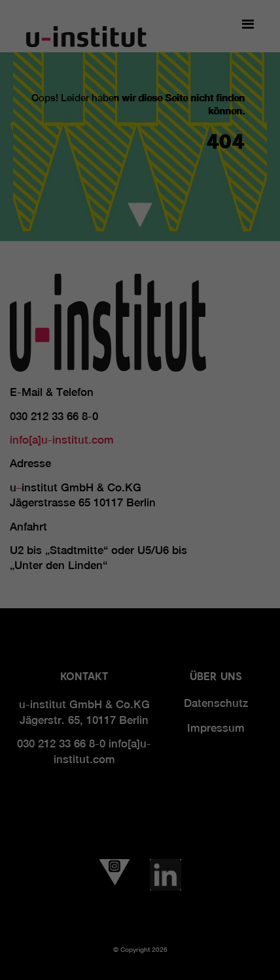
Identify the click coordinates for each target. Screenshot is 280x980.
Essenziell (40, 250)
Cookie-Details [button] (140, 400)
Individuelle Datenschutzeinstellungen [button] (140, 373)
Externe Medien (219, 250)
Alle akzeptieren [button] (140, 296)
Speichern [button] (140, 334)
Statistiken (123, 250)
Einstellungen (102, 221)
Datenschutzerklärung (91, 208)
